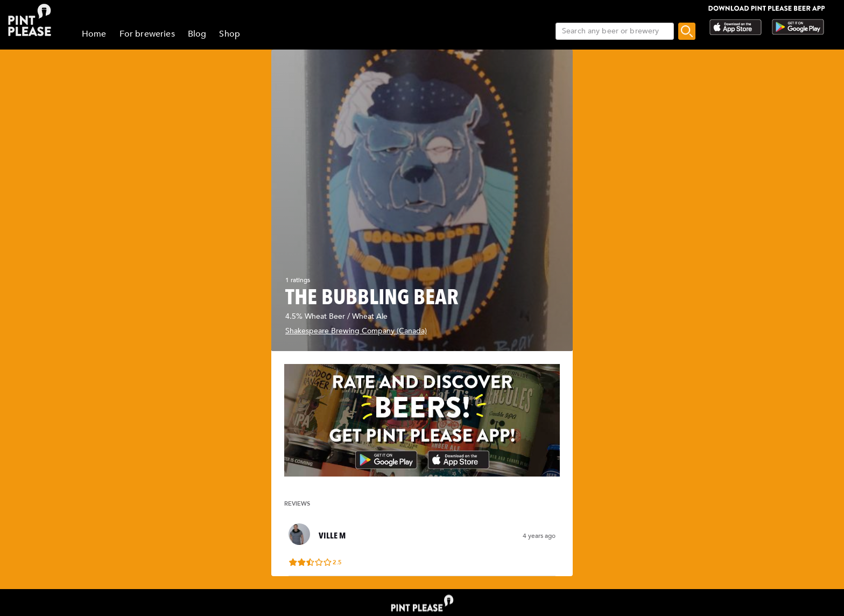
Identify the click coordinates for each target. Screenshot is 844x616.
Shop (230, 34)
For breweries (147, 34)
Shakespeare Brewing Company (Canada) (356, 331)
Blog (197, 34)
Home (94, 34)
